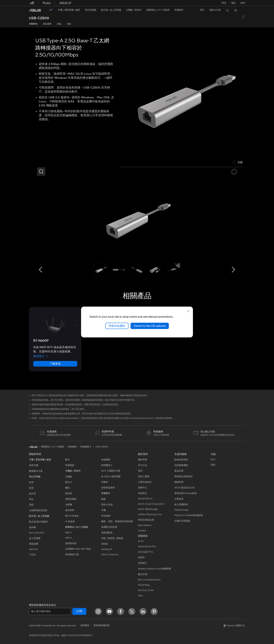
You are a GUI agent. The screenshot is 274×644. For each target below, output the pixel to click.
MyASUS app (181, 510)
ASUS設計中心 (146, 552)
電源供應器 (71, 499)
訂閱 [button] (79, 611)
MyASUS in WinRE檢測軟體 (189, 515)
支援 (69, 24)
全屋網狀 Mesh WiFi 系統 (78, 549)
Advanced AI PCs (147, 546)
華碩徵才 (143, 493)
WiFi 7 (68, 533)
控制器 (105, 544)
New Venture (145, 525)
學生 (31, 499)
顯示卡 (69, 482)
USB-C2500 (39, 18)
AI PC (141, 541)
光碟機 (69, 505)
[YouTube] (109, 611)
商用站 (141, 558)
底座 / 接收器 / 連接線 (112, 538)
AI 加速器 (70, 521)
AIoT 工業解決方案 (111, 471)
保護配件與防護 (109, 527)
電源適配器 (107, 533)
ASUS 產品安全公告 (185, 488)
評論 (59, 24)
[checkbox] (238, 163)
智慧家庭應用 (108, 488)
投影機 (32, 527)
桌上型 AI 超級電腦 (111, 476)
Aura (140, 596)
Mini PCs (34, 549)
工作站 (32, 555)
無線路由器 (71, 543)
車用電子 (143, 563)
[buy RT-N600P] (41, 341)
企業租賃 (179, 499)
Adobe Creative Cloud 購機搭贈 (154, 569)
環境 (224, 3)
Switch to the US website (150, 326)
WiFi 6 (68, 538)
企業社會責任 (145, 482)
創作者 (32, 494)
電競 (31, 505)
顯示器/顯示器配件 (39, 522)
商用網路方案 (72, 555)
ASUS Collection (110, 555)
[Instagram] (98, 611)
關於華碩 (143, 460)
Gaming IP (107, 549)
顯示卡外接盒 (72, 516)
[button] (233, 3)
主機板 (69, 477)
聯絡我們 (179, 482)
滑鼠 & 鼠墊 (107, 505)
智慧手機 (34, 465)
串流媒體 (106, 516)
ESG (213, 459)
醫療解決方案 (36, 471)
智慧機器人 (107, 465)
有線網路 (106, 460)
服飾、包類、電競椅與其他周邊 (117, 521)
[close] (188, 311)
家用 (31, 482)
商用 (31, 488)
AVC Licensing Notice (149, 580)
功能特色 (33, 24)
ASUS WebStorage (148, 509)
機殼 (67, 488)
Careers (142, 531)
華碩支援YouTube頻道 (186, 493)
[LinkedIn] (143, 611)
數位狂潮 (143, 574)
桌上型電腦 (35, 538)
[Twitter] (132, 611)
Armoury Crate (146, 590)
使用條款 (85, 625)
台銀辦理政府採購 (38, 510)
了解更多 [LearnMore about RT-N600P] (55, 364)
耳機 (103, 510)
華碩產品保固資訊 (183, 476)
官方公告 (143, 465)
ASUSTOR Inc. (146, 499)
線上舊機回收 (181, 504)
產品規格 (47, 24)
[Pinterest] (154, 611)
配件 (67, 460)
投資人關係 (144, 476)
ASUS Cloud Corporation (151, 504)
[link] (35, 10)
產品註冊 (179, 471)
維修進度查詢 (181, 460)
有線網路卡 (86, 447)
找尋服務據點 (181, 465)
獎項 (140, 471)
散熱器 (69, 493)
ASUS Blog (144, 585)
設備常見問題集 (182, 521)
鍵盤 (103, 499)
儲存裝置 (70, 510)
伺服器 (105, 482)
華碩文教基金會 (146, 520)
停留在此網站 (117, 326)
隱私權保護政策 (102, 625)
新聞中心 (143, 488)
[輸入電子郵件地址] (50, 611)
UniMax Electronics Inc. (150, 514)
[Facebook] (121, 611)
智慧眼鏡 (70, 465)
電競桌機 (34, 544)
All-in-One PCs (37, 533)
